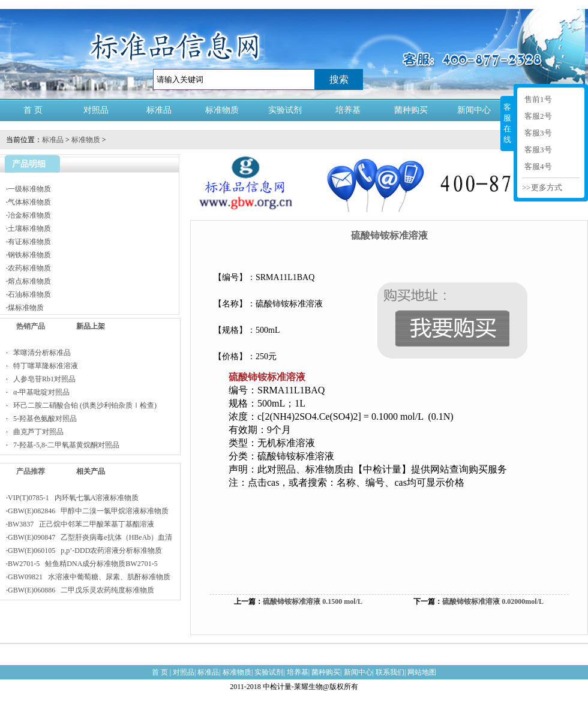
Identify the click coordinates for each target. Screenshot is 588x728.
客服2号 (538, 116)
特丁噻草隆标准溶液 (43, 366)
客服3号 (538, 133)
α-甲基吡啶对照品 (39, 392)
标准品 (159, 110)
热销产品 (31, 326)
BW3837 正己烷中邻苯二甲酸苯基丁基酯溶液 (81, 524)
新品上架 (91, 326)
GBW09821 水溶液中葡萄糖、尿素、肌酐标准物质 (89, 577)
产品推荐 (31, 471)
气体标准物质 (29, 202)
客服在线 (507, 123)
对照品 (96, 110)
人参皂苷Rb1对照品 (42, 379)
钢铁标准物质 (29, 255)
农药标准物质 (29, 268)
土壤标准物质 (29, 228)
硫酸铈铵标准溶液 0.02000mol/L (493, 601)
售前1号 (538, 99)
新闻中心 (474, 110)
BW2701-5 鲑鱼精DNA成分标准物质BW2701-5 (83, 564)
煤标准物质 (26, 308)
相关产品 (91, 471)
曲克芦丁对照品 (36, 432)
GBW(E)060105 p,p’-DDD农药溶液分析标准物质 (85, 550)
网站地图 (422, 672)
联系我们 (390, 672)
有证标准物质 (29, 242)
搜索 (339, 79)
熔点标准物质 (29, 281)
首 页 (33, 110)
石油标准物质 (29, 294)
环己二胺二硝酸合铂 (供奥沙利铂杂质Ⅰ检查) (82, 405)
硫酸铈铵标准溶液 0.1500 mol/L (313, 601)
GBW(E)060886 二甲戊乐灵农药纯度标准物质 (81, 590)
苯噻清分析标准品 (39, 353)
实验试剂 (285, 110)
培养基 (348, 110)
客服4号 (538, 166)
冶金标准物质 (29, 215)
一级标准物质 (29, 189)
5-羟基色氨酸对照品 (42, 419)
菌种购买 (411, 110)
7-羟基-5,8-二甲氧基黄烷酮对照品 (64, 445)
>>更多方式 (542, 187)
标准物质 (222, 110)
